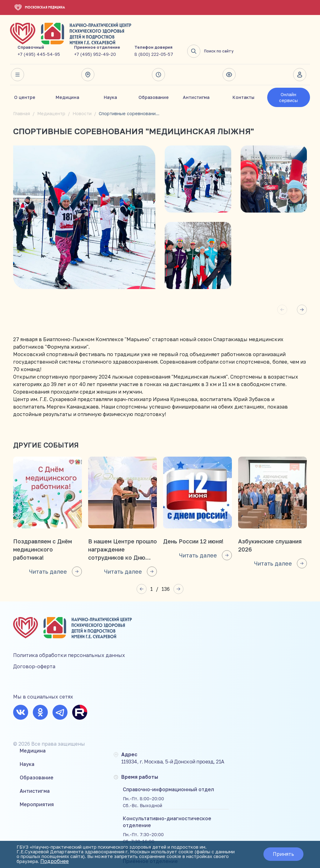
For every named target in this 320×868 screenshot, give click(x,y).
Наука (110, 78)
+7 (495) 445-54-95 (115, 34)
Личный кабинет (300, 55)
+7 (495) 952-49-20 (172, 34)
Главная (22, 94)
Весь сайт (17, 55)
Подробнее (161, 862)
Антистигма (196, 78)
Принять (281, 854)
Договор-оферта (34, 651)
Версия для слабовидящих (229, 55)
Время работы (158, 55)
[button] (302, 290)
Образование (154, 78)
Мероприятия (113, 657)
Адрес (87, 55)
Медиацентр (51, 94)
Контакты (243, 78)
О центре (25, 78)
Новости (82, 94)
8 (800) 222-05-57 (230, 34)
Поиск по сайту (287, 32)
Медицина (67, 78)
